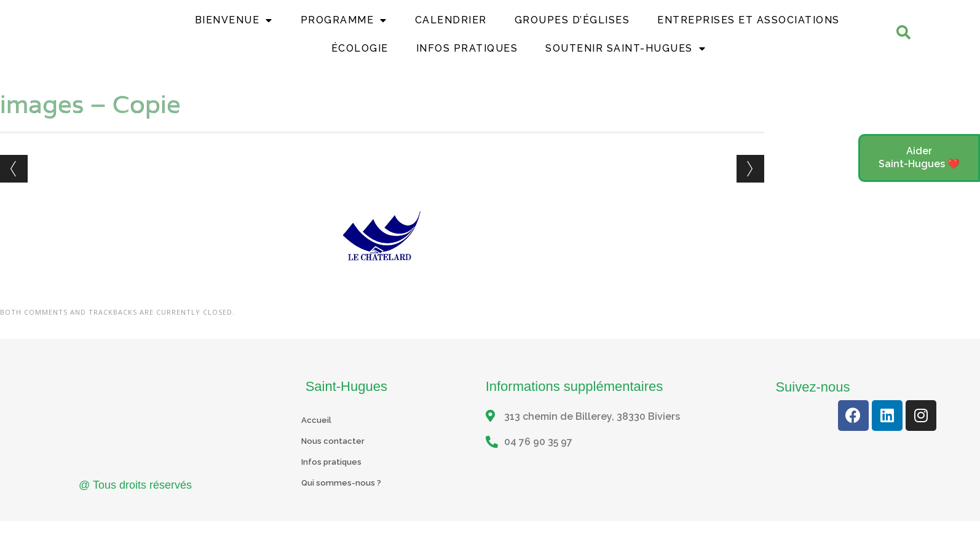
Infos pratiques (338, 479)
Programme (344, 29)
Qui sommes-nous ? (348, 499)
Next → (750, 185)
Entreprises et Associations (749, 29)
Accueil (319, 437)
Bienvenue (234, 29)
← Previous (14, 185)
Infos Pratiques (467, 57)
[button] (919, 158)
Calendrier (451, 29)
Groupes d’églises (572, 29)
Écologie (360, 57)
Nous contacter (339, 458)
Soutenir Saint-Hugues (626, 57)
